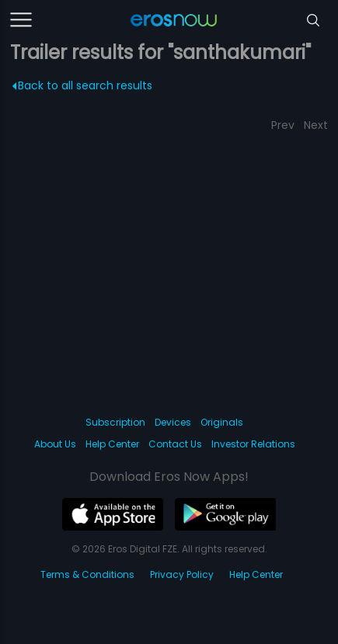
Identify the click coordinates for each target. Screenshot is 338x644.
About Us (55, 444)
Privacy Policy (182, 574)
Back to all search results (82, 85)
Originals (222, 422)
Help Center (112, 444)
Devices (173, 422)
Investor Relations (253, 444)
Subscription (115, 422)
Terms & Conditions (87, 574)
